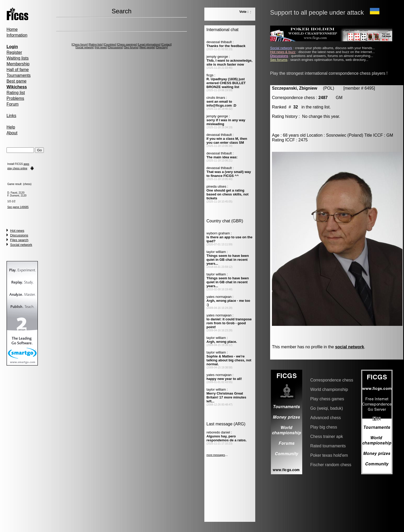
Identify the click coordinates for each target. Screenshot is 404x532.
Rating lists (96, 45)
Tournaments (19, 75)
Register (14, 52)
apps (26, 164)
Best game (16, 81)
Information (17, 35)
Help (11, 127)
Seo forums (131, 47)
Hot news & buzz (283, 52)
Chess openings (127, 45)
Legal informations (149, 45)
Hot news (17, 231)
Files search (19, 240)
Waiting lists (18, 58)
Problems (15, 98)
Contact (166, 45)
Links (11, 116)
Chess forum (80, 45)
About (12, 133)
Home (12, 29)
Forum (13, 104)
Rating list (16, 93)
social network (350, 347)
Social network (21, 245)
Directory (162, 47)
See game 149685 (18, 207)
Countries (110, 45)
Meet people (147, 47)
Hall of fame (18, 70)
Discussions (19, 235)
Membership (18, 64)
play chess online (17, 168)
